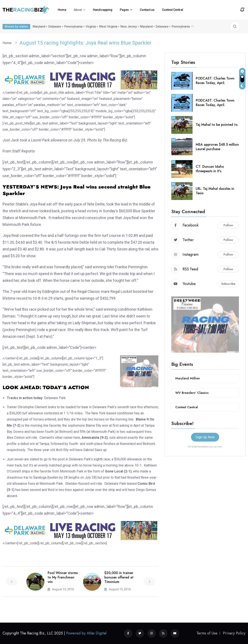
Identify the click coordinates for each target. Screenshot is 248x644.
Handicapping (103, 10)
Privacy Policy (234, 633)
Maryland (39, 27)
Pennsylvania (73, 27)
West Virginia (108, 27)
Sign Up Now (205, 437)
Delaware (55, 27)
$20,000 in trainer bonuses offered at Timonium (119, 577)
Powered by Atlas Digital (86, 633)
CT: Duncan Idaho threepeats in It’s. (210, 169)
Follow (228, 225)
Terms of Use (207, 633)
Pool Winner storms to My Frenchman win (63, 577)
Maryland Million (188, 378)
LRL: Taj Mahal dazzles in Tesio (215, 191)
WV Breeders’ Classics (192, 393)
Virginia (91, 27)
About (78, 10)
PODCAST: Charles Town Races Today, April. (215, 81)
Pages (124, 10)
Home (62, 10)
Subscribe (228, 284)
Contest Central (173, 10)
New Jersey (129, 27)
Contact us (147, 10)
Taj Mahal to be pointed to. (217, 125)
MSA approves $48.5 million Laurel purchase (217, 147)
